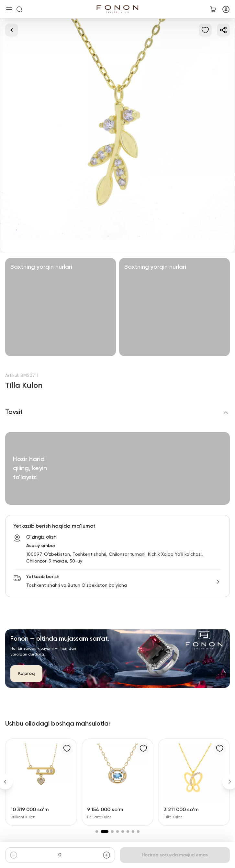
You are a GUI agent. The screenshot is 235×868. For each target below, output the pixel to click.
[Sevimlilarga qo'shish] (205, 30)
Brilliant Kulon (23, 817)
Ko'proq (26, 674)
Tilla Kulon (173, 817)
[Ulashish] (223, 30)
